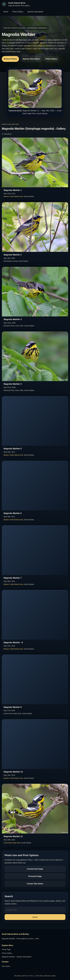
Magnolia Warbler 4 (13, 384)
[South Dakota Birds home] (16, 4)
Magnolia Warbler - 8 (13, 643)
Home (6, 12)
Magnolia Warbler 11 (13, 836)
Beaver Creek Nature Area (13, 196)
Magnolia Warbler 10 (13, 772)
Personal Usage (35, 876)
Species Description (35, 12)
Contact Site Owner (35, 884)
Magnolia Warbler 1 (13, 190)
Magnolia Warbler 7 (13, 578)
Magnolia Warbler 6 (13, 513)
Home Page (6, 949)
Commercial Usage (35, 869)
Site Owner (6, 966)
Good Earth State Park (12, 843)
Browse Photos (10, 59)
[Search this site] (35, 910)
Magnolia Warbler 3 (13, 319)
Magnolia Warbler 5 (13, 449)
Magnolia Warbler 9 (13, 707)
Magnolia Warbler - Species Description (17, 957)
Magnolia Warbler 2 (13, 255)
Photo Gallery (18, 12)
